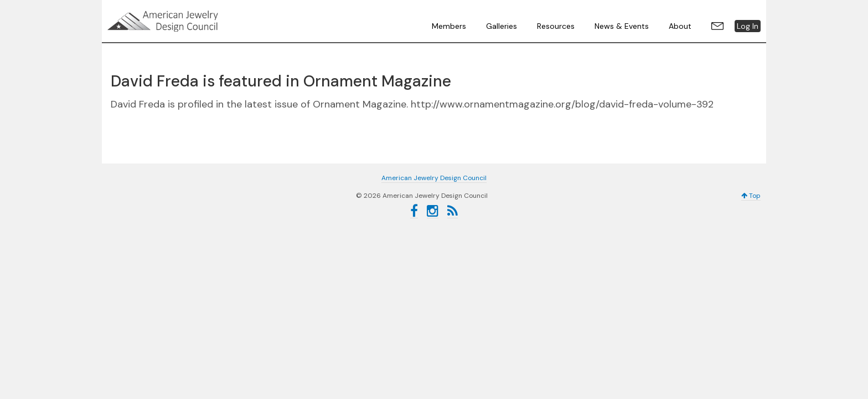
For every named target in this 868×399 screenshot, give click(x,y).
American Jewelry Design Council (190, 21)
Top (751, 196)
